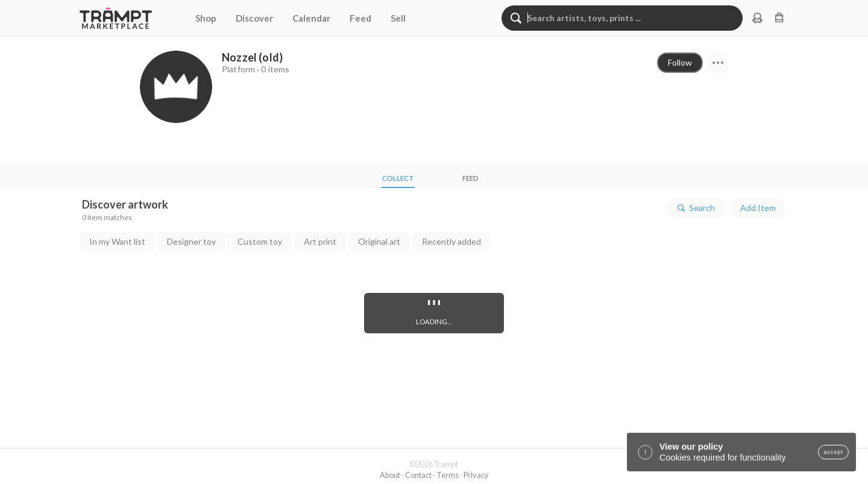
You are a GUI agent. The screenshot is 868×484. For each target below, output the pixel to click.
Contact (418, 475)
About (390, 475)
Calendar (311, 18)
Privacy (476, 475)
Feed (360, 18)
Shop (206, 18)
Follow (680, 62)
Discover (254, 18)
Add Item (758, 208)
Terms (448, 475)
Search (695, 208)
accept (833, 452)
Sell (398, 18)
